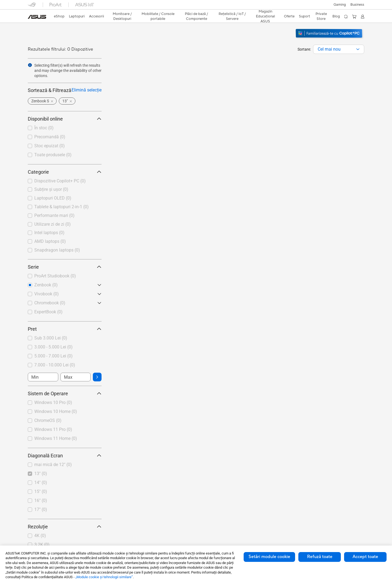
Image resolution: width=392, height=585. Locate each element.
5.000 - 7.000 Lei (53, 356)
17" (41, 509)
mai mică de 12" (53, 465)
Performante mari (54, 215)
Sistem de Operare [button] (65, 393)
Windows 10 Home (56, 411)
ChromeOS (48, 420)
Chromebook (50, 303)
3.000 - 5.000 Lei (53, 347)
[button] (340, 5)
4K (40, 536)
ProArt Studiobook (55, 276)
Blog (336, 16)
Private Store (321, 16)
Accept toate (365, 557)
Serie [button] (65, 267)
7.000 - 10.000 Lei (55, 365)
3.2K (42, 545)
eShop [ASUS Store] (59, 16)
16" (41, 500)
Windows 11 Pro (53, 429)
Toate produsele (53, 155)
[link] (37, 17)
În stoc (44, 128)
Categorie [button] (65, 172)
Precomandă (50, 137)
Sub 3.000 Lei (51, 338)
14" (41, 483)
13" (41, 474)
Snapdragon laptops (57, 250)
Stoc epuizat (50, 146)
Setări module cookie (269, 557)
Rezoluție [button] (65, 527)
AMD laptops (50, 241)
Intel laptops (49, 233)
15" (41, 491)
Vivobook (47, 294)
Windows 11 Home (56, 438)
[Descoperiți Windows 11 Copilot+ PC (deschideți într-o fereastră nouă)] (330, 38)
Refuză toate (320, 557)
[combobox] (339, 49)
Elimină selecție (87, 90)
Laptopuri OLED (53, 198)
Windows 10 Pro (53, 402)
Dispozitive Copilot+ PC (60, 181)
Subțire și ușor (51, 189)
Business (357, 5)
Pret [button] (65, 329)
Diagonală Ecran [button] (65, 456)
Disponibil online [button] (65, 119)
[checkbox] (65, 181)
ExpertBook (48, 312)
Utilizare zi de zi (53, 224)
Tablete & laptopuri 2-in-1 (62, 207)
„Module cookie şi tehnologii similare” (104, 577)
